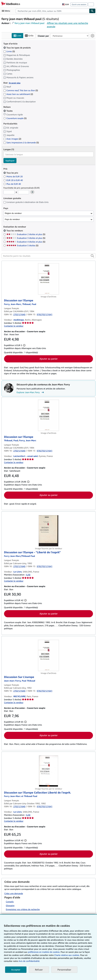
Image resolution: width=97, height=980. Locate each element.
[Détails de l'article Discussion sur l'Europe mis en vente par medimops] (48, 279)
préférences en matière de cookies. (44, 952)
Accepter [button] (16, 970)
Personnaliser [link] (64, 970)
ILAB (28, 575)
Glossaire (10, 905)
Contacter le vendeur (14, 326)
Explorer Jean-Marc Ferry (31, 392)
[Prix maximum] (24, 192)
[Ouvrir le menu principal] (7, 11)
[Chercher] (92, 11)
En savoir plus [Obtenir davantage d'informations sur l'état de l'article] (15, 83)
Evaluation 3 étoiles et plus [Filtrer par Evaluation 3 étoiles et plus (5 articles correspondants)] (26, 238)
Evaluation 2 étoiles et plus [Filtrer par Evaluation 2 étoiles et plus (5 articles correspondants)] (26, 234)
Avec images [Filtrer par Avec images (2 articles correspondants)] (12, 139)
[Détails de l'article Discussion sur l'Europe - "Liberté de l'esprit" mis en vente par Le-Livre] (48, 531)
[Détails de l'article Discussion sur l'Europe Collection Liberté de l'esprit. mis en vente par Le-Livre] (48, 771)
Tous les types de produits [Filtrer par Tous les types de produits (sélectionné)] (17, 48)
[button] (92, 256)
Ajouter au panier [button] (49, 359)
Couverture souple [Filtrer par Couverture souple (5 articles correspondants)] (15, 118)
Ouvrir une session (79, 4)
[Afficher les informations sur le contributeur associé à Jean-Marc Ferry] (28, 441)
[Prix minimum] (9, 192)
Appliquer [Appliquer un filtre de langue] (10, 161)
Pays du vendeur (12, 219)
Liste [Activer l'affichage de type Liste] (17, 36)
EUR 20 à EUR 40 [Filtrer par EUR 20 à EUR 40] (13, 180)
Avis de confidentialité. (29, 961)
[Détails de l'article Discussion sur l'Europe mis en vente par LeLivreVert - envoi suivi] (48, 415)
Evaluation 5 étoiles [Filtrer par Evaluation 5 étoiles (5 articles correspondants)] (22, 246)
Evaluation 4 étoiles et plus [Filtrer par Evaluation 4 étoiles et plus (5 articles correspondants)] (26, 242)
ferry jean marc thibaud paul (29, 23)
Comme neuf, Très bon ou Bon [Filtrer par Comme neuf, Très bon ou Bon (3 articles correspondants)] (21, 90)
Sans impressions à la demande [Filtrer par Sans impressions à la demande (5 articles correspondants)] (21, 142)
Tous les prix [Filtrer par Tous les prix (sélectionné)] (11, 173)
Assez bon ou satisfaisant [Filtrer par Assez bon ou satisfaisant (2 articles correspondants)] (18, 94)
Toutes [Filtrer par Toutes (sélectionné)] (8, 111)
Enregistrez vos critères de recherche (23, 909)
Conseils (10, 902)
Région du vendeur (13, 213)
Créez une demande (14, 893)
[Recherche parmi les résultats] (48, 256)
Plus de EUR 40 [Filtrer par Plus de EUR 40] (12, 184)
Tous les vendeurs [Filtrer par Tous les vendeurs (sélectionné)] (15, 231)
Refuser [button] (39, 970)
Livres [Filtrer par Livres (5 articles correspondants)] (9, 51)
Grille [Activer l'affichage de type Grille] (29, 36)
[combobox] (52, 11)
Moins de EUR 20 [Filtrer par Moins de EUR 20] (13, 176)
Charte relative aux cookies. (67, 955)
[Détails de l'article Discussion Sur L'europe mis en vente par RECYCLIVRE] (48, 656)
